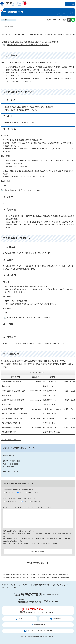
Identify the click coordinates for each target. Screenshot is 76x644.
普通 (21, 493)
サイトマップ (23, 585)
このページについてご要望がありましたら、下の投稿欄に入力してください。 (28, 507)
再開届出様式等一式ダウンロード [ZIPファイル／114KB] (28, 318)
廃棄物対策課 (9, 455)
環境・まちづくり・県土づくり (31, 575)
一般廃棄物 (56, 578)
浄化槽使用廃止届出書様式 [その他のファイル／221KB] (28, 45)
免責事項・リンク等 (59, 585)
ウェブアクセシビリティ (10, 588)
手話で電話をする (34, 609)
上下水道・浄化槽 (52, 575)
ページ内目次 (9, 27)
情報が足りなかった (34, 493)
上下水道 (43, 575)
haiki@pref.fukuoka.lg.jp (13, 471)
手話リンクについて (39, 613)
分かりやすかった (12, 502)
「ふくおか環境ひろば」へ (11, 440)
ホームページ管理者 (41, 544)
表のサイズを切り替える (38, 372)
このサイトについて (9, 585)
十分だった (9, 493)
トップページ (7, 575)
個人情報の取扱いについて (40, 585)
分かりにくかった (38, 502)
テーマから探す (16, 575)
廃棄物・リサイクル (46, 578)
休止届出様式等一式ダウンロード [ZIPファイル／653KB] (26, 190)
